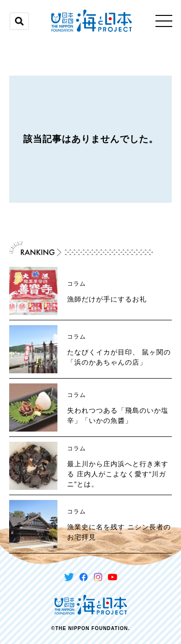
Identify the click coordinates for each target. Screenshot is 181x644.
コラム (77, 284)
